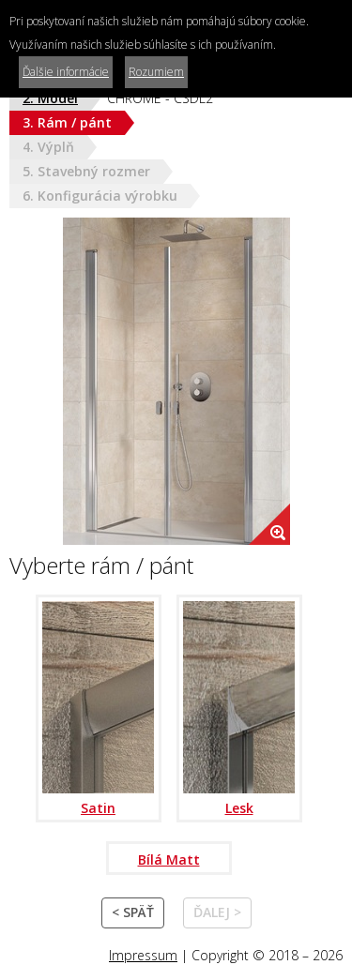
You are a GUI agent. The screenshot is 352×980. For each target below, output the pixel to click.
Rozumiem (156, 72)
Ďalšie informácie (66, 72)
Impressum (143, 955)
